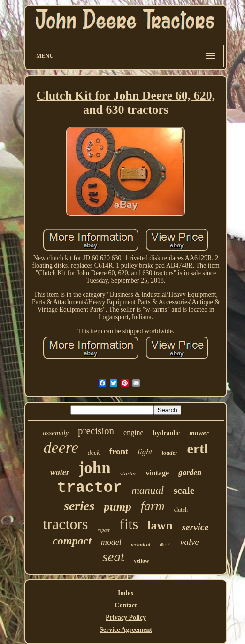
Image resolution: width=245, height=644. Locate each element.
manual (148, 490)
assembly (56, 433)
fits (129, 524)
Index (126, 593)
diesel (165, 545)
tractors (66, 524)
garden (190, 472)
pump (117, 507)
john (95, 468)
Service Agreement (126, 630)
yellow (142, 561)
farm (153, 506)
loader (169, 453)
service (195, 527)
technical (141, 544)
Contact (126, 605)
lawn (160, 525)
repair (104, 530)
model (111, 542)
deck (94, 453)
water (60, 472)
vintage (157, 473)
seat (113, 557)
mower (199, 433)
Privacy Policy (126, 617)
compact (72, 541)
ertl (197, 448)
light (145, 452)
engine (134, 433)
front (119, 451)
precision (96, 431)
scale (184, 490)
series (79, 506)
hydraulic (167, 433)
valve (190, 542)
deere (61, 448)
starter (128, 473)
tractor (90, 488)
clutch (181, 510)
